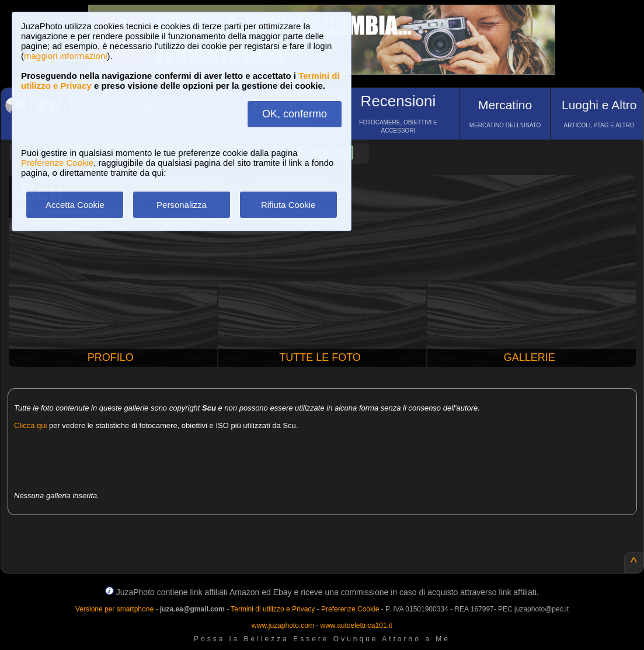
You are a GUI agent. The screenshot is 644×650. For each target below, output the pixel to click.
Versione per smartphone (114, 609)
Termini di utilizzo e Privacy (273, 609)
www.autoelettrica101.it (356, 625)
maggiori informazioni (66, 56)
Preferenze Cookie (57, 163)
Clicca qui (30, 425)
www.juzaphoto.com (283, 625)
